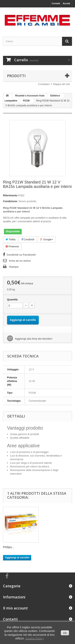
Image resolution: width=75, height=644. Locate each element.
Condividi (28, 239)
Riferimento (10, 195)
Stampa (14, 267)
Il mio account (15, 608)
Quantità (12, 299)
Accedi (66, 3)
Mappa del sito (61, 84)
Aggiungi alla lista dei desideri (33, 339)
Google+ (47, 239)
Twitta (10, 239)
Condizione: (10, 201)
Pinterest (12, 246)
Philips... (9, 547)
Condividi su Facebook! (21, 255)
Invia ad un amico (20, 261)
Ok (65, 633)
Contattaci (44, 84)
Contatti (56, 3)
